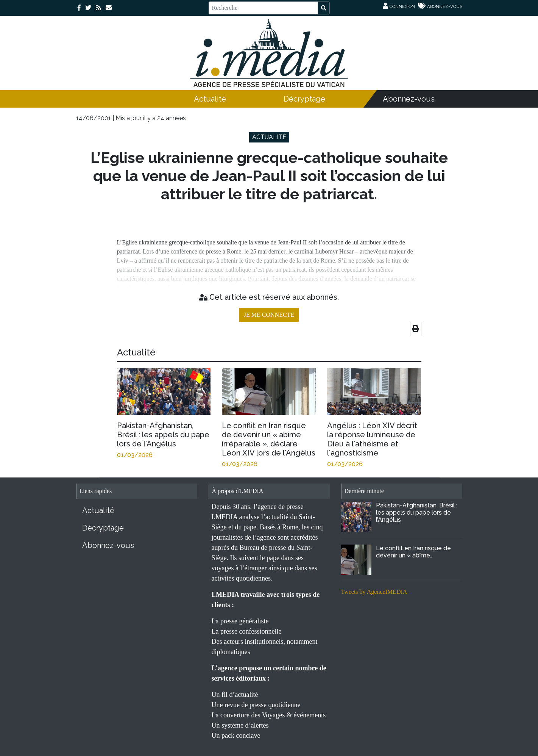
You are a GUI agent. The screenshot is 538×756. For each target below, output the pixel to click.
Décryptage (304, 99)
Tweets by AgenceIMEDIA (374, 592)
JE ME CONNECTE (269, 315)
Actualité (210, 99)
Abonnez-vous (409, 99)
